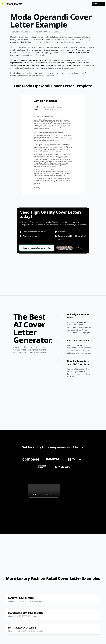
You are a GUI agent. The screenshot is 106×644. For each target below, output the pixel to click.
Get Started (98, 4)
